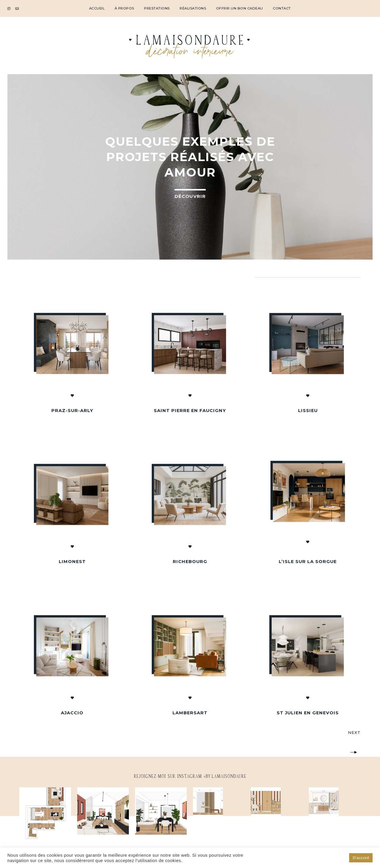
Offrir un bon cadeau (240, 8)
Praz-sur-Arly (72, 411)
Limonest (72, 562)
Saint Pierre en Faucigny (190, 411)
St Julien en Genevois (308, 713)
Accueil (97, 8)
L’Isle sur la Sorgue (308, 562)
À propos (124, 8)
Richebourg (190, 562)
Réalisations (193, 8)
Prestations (157, 8)
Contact (282, 8)
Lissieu (308, 411)
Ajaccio (72, 713)
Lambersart (190, 713)
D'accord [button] (361, 858)
